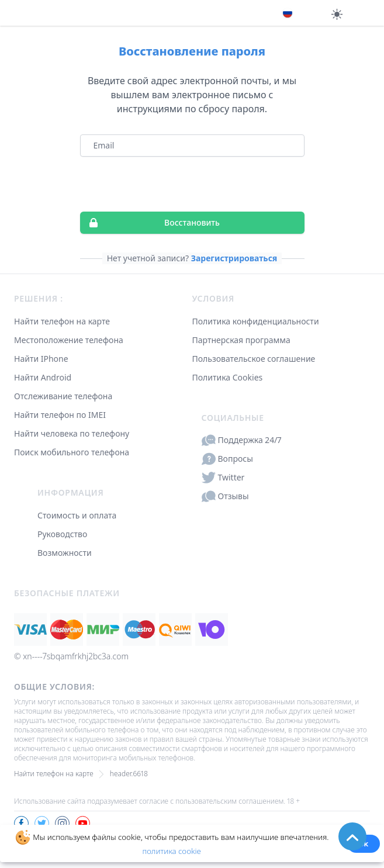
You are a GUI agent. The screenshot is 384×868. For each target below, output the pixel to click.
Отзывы (225, 496)
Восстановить (150, 223)
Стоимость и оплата (77, 515)
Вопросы (227, 459)
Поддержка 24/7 (242, 440)
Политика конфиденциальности (256, 321)
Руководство (62, 534)
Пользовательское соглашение (254, 359)
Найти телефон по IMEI (60, 415)
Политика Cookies (228, 377)
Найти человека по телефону (72, 433)
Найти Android (43, 377)
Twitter (223, 478)
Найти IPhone (41, 359)
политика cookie (171, 851)
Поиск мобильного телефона (72, 452)
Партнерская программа (241, 340)
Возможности (65, 553)
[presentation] (192, 184)
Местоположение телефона (69, 340)
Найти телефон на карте (62, 321)
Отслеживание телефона (63, 396)
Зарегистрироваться (234, 258)
